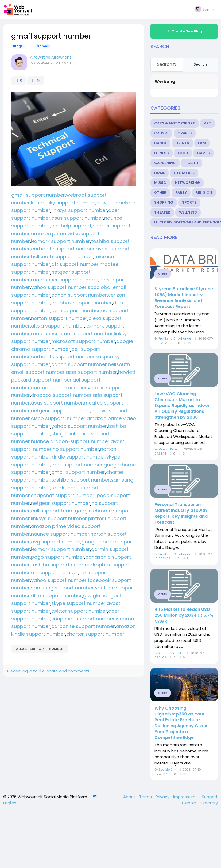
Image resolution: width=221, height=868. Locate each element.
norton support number (59, 318)
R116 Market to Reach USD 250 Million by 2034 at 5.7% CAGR (184, 615)
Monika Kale (168, 449)
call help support (71, 226)
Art (208, 123)
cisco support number (58, 418)
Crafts (185, 133)
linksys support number (79, 210)
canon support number (79, 295)
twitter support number (79, 611)
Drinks (182, 143)
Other (160, 193)
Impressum (185, 797)
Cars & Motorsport (175, 123)
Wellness (188, 212)
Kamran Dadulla (171, 653)
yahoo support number (59, 287)
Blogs (18, 46)
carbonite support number (63, 249)
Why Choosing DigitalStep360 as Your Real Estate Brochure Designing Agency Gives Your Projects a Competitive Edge (181, 723)
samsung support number (62, 588)
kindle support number (78, 457)
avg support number (56, 542)
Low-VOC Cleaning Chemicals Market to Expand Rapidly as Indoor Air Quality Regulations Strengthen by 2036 (182, 406)
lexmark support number (61, 241)
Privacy (163, 797)
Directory (209, 803)
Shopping (164, 202)
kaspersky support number (63, 203)
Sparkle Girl (167, 770)
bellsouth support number (62, 256)
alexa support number (58, 326)
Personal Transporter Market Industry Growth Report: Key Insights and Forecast (181, 513)
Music (160, 183)
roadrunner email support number (72, 334)
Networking (187, 183)
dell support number (76, 311)
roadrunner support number (65, 280)
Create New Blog (184, 31)
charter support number (95, 634)
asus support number (77, 218)
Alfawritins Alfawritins (51, 57)
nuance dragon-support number (70, 441)
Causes (161, 133)
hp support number (76, 449)
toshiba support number (81, 480)
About (130, 797)
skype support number (78, 603)
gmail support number (38, 195)
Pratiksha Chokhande (175, 338)
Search (200, 64)
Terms (146, 797)
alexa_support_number (40, 649)
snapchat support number (63, 495)
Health (191, 163)
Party (181, 193)
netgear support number (61, 411)
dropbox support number (82, 303)
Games (43, 46)
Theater (162, 212)
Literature (184, 173)
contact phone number (59, 388)
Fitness (162, 153)
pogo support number (58, 557)
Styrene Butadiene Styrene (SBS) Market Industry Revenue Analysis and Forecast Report (184, 298)
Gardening (165, 163)
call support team (52, 511)
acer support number (91, 372)
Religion (204, 193)
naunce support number (60, 534)
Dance (160, 143)
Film (202, 143)
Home (160, 173)
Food (183, 153)
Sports (189, 202)
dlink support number (57, 595)
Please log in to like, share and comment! (48, 671)
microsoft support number (83, 341)
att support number (75, 264)
